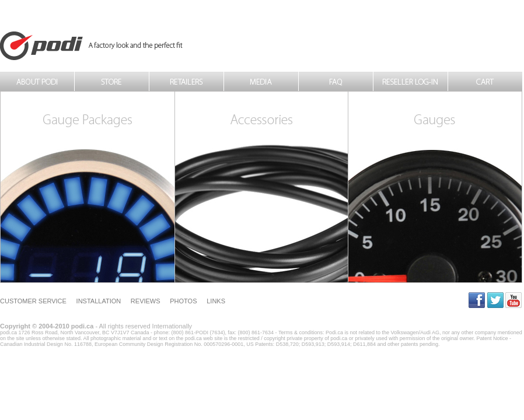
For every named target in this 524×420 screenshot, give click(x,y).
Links (216, 301)
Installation (99, 301)
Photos (183, 301)
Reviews (146, 301)
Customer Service (33, 301)
